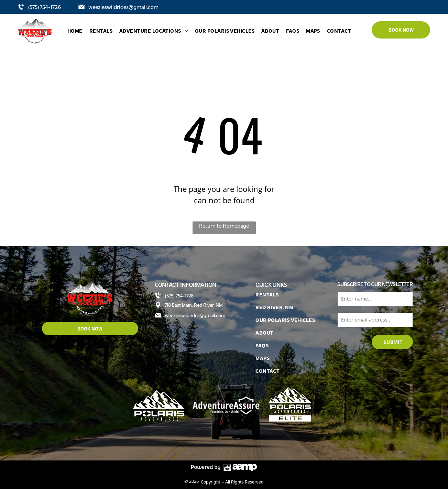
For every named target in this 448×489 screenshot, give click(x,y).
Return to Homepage (224, 225)
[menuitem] (75, 31)
